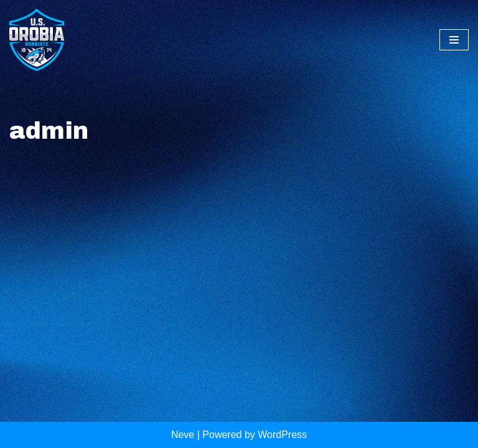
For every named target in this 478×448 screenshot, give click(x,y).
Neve (183, 435)
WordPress (282, 435)
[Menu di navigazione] (454, 40)
